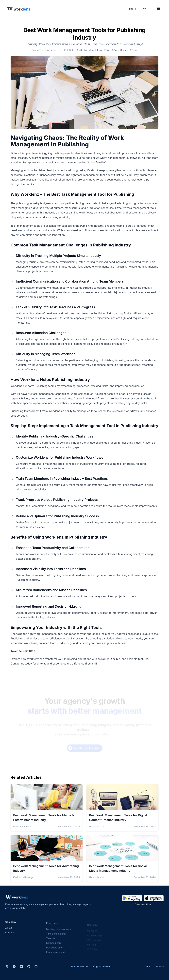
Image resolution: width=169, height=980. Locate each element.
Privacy (160, 966)
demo (43, 663)
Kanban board (54, 945)
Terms (148, 966)
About (9, 930)
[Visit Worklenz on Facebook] (14, 966)
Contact (10, 935)
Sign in (133, 9)
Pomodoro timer (55, 950)
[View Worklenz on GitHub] (29, 966)
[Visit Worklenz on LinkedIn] (21, 966)
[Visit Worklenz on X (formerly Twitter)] (7, 966)
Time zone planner (56, 936)
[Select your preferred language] (147, 9)
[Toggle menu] (159, 9)
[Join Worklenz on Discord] (36, 966)
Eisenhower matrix (56, 955)
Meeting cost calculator (59, 931)
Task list (51, 941)
